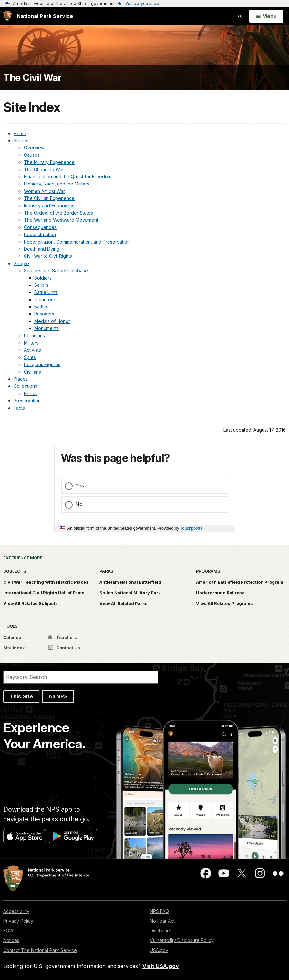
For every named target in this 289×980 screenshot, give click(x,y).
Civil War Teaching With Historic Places (46, 582)
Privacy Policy (18, 921)
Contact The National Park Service (40, 950)
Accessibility (16, 911)
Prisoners (44, 314)
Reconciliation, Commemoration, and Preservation (77, 242)
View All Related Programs (224, 603)
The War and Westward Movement (61, 220)
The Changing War (44, 170)
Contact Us (64, 648)
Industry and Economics (49, 206)
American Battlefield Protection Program (240, 582)
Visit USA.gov (161, 966)
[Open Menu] (266, 16)
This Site (21, 696)
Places (21, 379)
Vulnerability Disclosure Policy (182, 940)
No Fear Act (162, 921)
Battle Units (46, 292)
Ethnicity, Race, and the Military (57, 184)
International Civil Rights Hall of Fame (44, 593)
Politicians (34, 336)
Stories (21, 140)
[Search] (81, 677)
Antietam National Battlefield (130, 582)
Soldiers (43, 278)
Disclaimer (161, 930)
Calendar (13, 637)
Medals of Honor (52, 321)
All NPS (58, 696)
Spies (30, 357)
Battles (41, 307)
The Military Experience (49, 162)
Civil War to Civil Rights (48, 256)
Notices (11, 940)
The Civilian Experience (49, 198)
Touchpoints (191, 528)
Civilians (32, 372)
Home (20, 133)
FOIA (8, 930)
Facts (19, 408)
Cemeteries (46, 300)
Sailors (41, 285)
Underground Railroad (220, 593)
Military (31, 343)
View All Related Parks (124, 603)
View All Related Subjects (31, 603)
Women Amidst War (44, 191)
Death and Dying (42, 249)
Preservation (27, 400)
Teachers (62, 637)
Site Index (14, 648)
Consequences (40, 227)
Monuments (46, 328)
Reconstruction (40, 234)
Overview (34, 148)
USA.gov (159, 950)
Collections (25, 386)
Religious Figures (42, 364)
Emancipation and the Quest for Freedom (68, 177)
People (21, 263)
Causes (32, 155)
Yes (80, 485)
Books (31, 393)
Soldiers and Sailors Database (56, 270)
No (79, 504)
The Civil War (32, 78)
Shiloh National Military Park (130, 593)
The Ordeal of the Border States (58, 213)
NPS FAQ (159, 911)
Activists (32, 350)
